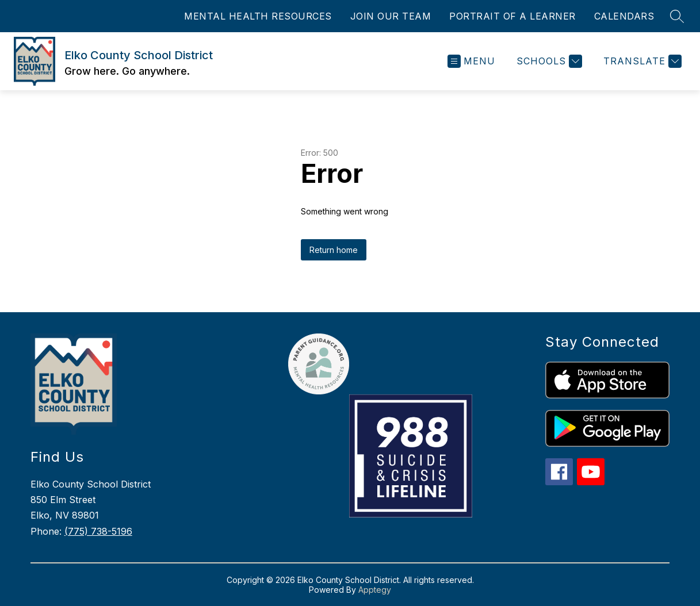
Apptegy (375, 590)
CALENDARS (624, 16)
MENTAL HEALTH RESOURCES (258, 16)
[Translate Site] (641, 61)
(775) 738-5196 (98, 531)
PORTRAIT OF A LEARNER (512, 16)
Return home (334, 250)
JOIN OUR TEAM (391, 16)
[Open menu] (471, 61)
